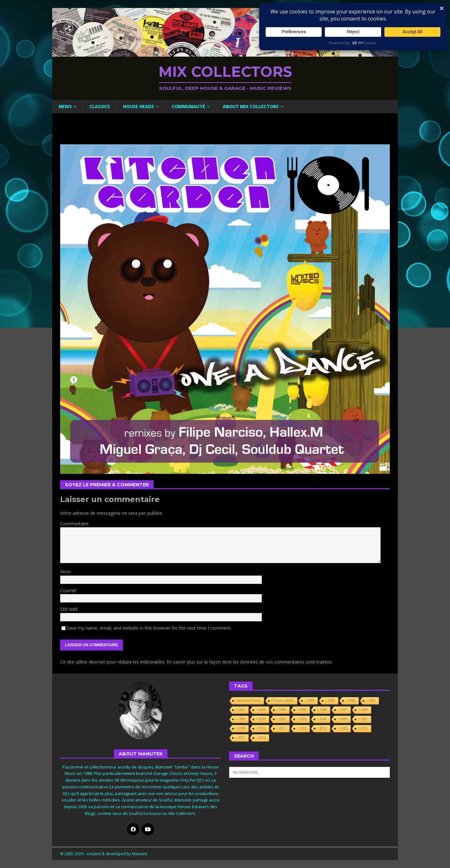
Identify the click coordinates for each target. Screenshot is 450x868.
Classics (100, 106)
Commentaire (74, 524)
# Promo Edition (282, 701)
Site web (69, 609)
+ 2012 (281, 728)
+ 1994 (281, 710)
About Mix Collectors (251, 106)
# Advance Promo (248, 701)
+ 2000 (261, 719)
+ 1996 (322, 710)
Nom (65, 572)
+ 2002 (281, 719)
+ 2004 (322, 719)
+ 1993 (261, 710)
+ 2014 (322, 728)
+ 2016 (363, 728)
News (65, 106)
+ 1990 (350, 701)
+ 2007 (363, 719)
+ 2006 (342, 719)
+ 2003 (302, 719)
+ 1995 (302, 710)
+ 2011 (261, 728)
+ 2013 (302, 728)
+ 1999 (240, 719)
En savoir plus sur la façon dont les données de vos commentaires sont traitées (249, 662)
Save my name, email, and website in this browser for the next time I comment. (149, 628)
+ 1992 (240, 710)
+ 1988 (309, 701)
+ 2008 (240, 728)
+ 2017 (240, 738)
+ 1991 (371, 701)
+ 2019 (261, 738)
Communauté (188, 106)
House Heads (138, 106)
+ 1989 (330, 701)
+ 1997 (342, 710)
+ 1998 (363, 710)
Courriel (68, 590)
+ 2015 (342, 728)
